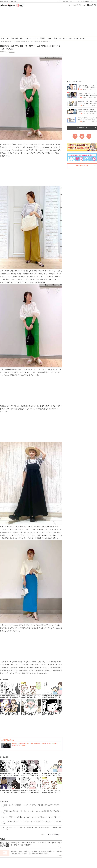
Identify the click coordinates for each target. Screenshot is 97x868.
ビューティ (73, 1)
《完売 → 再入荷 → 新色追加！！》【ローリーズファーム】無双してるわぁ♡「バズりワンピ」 (31, 806)
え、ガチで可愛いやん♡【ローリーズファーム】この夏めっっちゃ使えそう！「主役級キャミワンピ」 (32, 828)
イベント (50, 38)
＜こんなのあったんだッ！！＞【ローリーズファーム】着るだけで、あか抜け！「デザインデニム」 (32, 822)
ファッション (63, 38)
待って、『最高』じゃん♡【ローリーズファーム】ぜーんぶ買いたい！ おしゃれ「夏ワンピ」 (32, 817)
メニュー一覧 (93, 1)
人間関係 (43, 38)
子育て (59, 1)
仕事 (12, 38)
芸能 (56, 38)
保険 (21, 38)
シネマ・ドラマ (73, 38)
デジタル (83, 38)
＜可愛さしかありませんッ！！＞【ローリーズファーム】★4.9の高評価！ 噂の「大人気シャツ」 (32, 812)
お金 (17, 38)
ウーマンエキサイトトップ (77, 5)
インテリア (28, 38)
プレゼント (87, 1)
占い (82, 1)
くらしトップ (5, 38)
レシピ (68, 1)
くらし (63, 1)
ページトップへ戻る (82, 166)
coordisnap (12, 52)
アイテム (35, 38)
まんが (78, 1)
